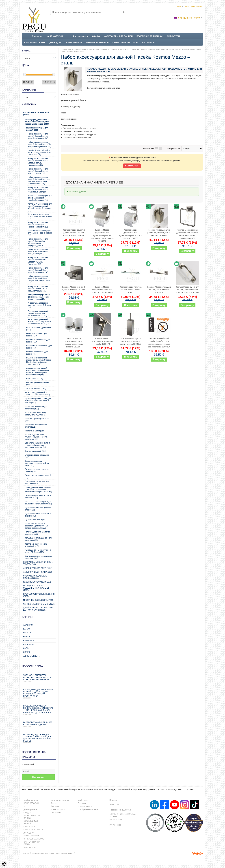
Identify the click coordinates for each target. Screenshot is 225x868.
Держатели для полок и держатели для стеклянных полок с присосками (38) (37, 526)
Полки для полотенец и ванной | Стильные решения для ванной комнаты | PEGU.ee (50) (38, 490)
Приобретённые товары (88, 809)
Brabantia (28, 641)
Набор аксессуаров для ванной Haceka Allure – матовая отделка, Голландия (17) (38, 261)
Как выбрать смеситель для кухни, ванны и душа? (39, 724)
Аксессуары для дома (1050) (38, 568)
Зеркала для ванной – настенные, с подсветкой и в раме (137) (37, 463)
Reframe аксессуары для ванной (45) (37, 353)
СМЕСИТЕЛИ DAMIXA (35, 42)
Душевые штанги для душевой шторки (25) (38, 509)
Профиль (82, 803)
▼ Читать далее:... (78, 192)
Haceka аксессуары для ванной (162, 49)
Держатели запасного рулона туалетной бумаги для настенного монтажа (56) (37, 445)
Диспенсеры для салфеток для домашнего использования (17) (38, 503)
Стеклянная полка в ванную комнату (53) (37, 470)
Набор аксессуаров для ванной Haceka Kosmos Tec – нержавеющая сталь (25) (40, 144)
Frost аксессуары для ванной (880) (39, 329)
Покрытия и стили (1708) (35, 389)
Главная (64, 49)
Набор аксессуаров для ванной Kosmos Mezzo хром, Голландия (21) (38, 289)
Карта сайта (56, 813)
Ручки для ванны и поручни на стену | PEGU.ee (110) (38, 551)
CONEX (27, 652)
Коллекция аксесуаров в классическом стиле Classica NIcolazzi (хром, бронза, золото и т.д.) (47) (39, 361)
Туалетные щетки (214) (35, 431)
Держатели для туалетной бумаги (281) (36, 426)
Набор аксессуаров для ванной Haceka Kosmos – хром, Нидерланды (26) (39, 136)
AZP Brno (28, 625)
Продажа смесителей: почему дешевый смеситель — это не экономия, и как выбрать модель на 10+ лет (39, 710)
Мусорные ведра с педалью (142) (37, 456)
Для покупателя (80, 36)
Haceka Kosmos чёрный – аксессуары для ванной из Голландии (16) (39, 152)
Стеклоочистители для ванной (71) (38, 476)
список (157, 149)
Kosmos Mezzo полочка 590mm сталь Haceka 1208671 (131, 290)
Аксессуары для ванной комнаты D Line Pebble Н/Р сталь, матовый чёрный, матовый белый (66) (38, 371)
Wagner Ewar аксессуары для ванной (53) (39, 347)
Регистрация (197, 7)
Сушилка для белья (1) (35, 520)
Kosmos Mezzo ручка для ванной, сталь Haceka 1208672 (159, 290)
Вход (187, 7)
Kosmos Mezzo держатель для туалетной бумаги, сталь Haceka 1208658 (131, 234)
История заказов (85, 806)
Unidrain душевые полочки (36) (38, 384)
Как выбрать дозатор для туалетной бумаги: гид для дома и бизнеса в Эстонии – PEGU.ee (39, 739)
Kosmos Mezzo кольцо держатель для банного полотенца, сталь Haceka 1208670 (187, 234)
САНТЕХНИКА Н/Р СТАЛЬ (125, 42)
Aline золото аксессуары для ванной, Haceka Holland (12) (40, 216)
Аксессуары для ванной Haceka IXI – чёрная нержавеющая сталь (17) (39, 313)
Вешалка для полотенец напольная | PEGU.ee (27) (36, 414)
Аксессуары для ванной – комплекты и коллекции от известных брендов (119, 49)
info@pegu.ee (174, 789)
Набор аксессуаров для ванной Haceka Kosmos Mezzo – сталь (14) (39, 297)
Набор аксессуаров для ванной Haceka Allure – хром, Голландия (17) (38, 252)
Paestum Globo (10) (35, 379)
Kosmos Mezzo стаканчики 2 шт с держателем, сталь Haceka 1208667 (74, 343)
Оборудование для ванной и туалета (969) (38, 563)
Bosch (27, 637)
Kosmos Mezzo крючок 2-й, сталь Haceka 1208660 (74, 288)
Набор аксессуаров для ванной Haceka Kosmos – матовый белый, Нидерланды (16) (39, 162)
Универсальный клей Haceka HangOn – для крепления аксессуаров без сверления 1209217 (159, 343)
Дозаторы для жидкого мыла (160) (37, 420)
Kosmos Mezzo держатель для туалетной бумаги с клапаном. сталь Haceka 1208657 (102, 235)
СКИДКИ (96, 36)
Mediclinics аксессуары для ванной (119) (38, 341)
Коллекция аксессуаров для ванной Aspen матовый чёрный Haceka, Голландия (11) (40, 207)
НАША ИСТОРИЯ (54, 36)
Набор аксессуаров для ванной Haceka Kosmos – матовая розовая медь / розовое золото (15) (39, 180)
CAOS (26, 648)
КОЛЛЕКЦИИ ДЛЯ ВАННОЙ (150, 36)
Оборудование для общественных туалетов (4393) (36, 588)
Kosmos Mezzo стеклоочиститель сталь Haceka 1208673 (102, 341)
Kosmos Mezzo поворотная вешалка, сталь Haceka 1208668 (102, 290)
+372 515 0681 (116, 819)
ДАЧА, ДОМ (55, 42)
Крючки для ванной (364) (36, 451)
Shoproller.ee (198, 853)
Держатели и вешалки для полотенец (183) (36, 408)
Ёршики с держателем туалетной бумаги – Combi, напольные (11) (36, 437)
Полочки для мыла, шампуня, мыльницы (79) (38, 533)
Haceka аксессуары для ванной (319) (37, 129)
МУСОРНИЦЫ (148, 42)
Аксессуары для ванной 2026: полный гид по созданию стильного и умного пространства (39, 694)
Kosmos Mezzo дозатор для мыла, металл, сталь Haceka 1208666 (159, 233)
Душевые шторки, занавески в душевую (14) (38, 515)
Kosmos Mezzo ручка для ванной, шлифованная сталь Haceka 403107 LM (187, 290)
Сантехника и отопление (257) (39, 604)
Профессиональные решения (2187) (39, 595)
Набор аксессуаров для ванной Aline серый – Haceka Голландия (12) (38, 225)
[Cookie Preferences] (4, 864)
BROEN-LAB (29, 644)
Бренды (54, 803)
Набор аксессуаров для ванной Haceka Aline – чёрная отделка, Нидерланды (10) (38, 242)
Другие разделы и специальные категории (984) (38, 557)
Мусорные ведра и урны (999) (38, 600)
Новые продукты (58, 809)
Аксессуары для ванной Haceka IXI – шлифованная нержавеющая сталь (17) (40, 322)
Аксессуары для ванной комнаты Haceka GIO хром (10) (39, 305)
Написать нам (132, 166)
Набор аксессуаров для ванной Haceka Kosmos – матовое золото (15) (39, 171)
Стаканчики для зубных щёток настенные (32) (38, 497)
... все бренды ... (31, 656)
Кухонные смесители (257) (37, 582)
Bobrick (27, 633)
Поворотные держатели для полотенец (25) (37, 482)
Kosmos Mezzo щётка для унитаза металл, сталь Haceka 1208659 (131, 341)
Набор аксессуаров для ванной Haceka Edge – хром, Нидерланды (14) (38, 270)
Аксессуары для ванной (79, 49)
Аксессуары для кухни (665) (38, 572)
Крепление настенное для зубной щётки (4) (36, 545)
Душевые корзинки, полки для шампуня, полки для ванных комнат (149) (38, 401)
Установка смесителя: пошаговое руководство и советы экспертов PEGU (39, 678)
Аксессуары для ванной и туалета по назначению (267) (37, 393)
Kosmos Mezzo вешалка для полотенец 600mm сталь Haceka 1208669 (74, 233)
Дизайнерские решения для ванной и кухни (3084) (38, 609)
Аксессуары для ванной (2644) (36, 113)
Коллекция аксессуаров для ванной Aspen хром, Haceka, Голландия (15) (40, 198)
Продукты (37, 36)
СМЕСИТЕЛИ (173, 36)
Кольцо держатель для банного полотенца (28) (38, 539)
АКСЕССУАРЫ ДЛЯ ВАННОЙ (118, 36)
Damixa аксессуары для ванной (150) (37, 335)
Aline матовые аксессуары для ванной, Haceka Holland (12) (40, 233)
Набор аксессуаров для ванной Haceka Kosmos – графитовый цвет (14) (39, 190)
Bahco (27, 629)
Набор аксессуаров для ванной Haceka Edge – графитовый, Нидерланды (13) (39, 279)
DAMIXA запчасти (73, 42)
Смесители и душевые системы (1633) (35, 577)
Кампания (55, 806)
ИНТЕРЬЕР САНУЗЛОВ (97, 42)
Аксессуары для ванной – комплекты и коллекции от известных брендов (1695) (37, 122)
